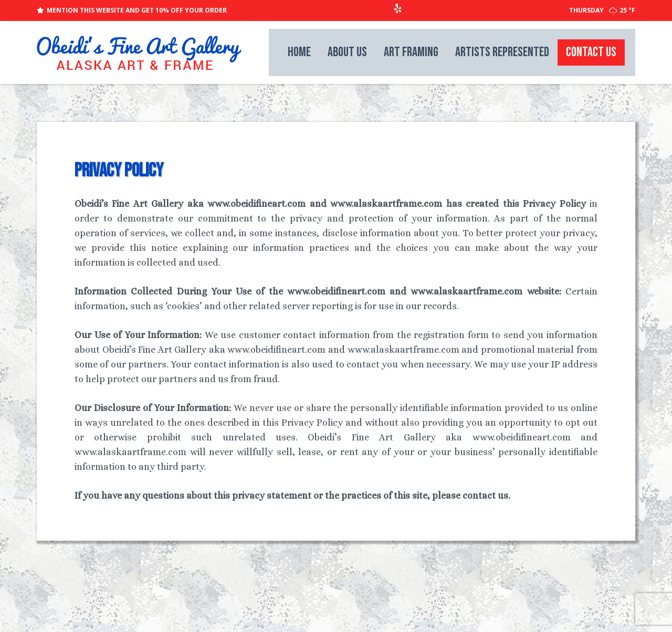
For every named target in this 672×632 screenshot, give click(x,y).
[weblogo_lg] (139, 53)
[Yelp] (398, 8)
